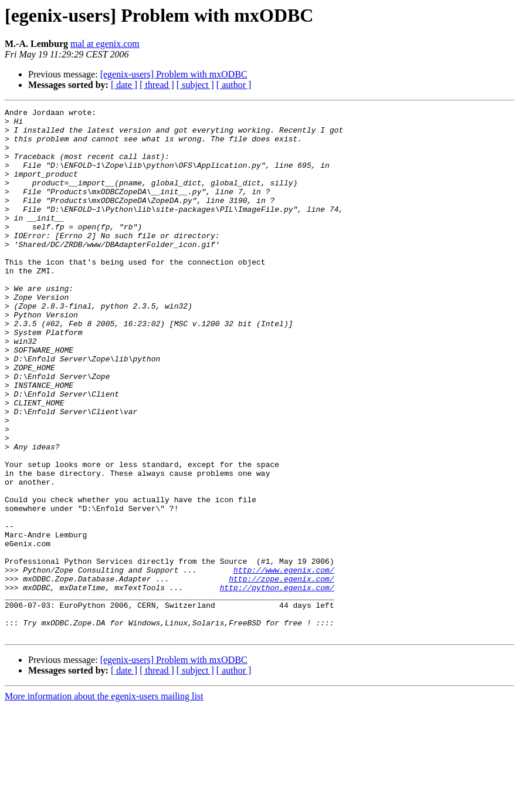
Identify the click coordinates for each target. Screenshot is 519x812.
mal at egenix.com (105, 44)
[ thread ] (157, 85)
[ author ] (234, 85)
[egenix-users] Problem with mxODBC (174, 74)
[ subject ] (195, 85)
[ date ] (124, 85)
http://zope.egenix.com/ (281, 674)
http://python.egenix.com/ (277, 684)
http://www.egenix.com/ (284, 663)
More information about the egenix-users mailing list (104, 802)
